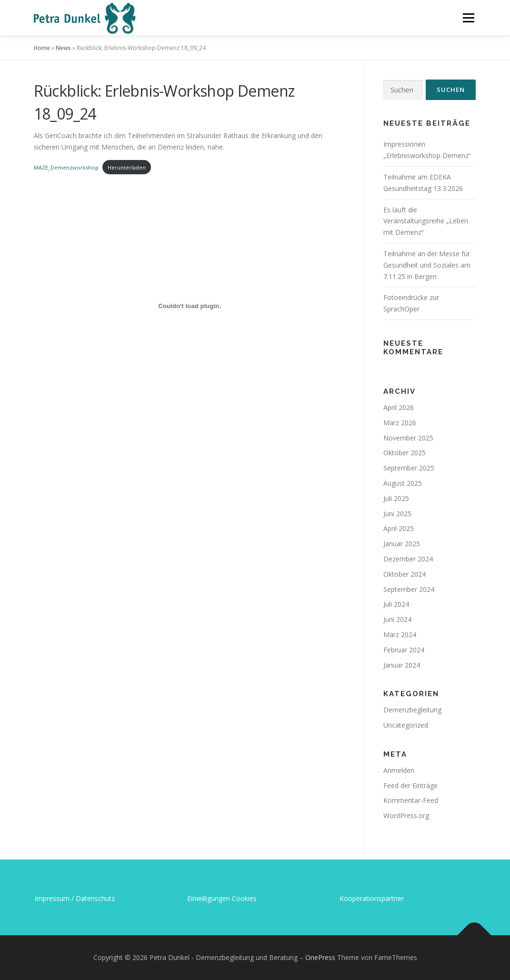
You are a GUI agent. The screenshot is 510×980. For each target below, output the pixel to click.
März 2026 (400, 423)
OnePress (320, 957)
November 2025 (408, 438)
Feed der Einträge (410, 785)
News (63, 48)
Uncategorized (406, 725)
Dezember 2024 (408, 559)
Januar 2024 (402, 665)
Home (42, 48)
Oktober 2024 (405, 574)
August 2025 (403, 483)
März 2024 (400, 635)
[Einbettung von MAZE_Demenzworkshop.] (190, 306)
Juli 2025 (396, 498)
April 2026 (399, 407)
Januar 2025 (402, 544)
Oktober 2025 (405, 453)
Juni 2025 (397, 514)
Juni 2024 (397, 619)
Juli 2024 (396, 604)
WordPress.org (406, 815)
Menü (468, 18)
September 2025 (409, 468)
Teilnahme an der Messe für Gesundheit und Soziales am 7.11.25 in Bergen (427, 265)
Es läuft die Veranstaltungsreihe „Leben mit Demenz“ (426, 221)
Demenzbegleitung (412, 710)
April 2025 (399, 528)
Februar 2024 (404, 650)
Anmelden (399, 770)
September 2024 (409, 589)
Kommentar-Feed (411, 800)
